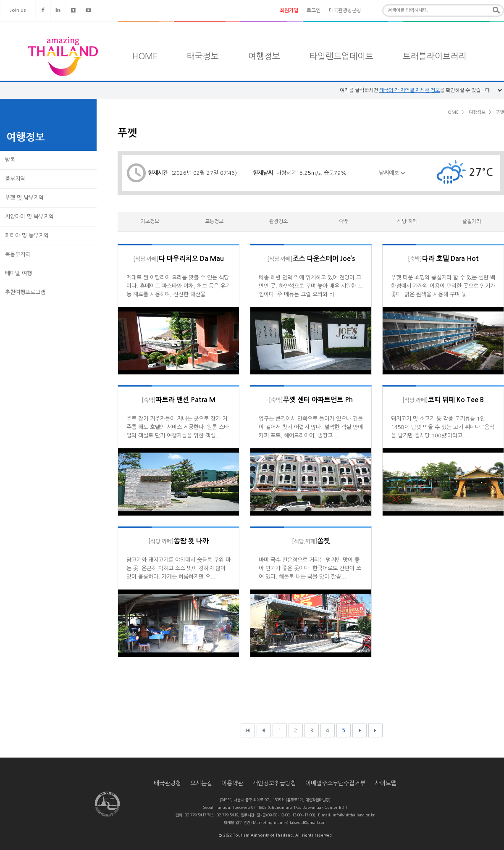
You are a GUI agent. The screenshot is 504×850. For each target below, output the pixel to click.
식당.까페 (407, 221)
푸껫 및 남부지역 (24, 198)
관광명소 (278, 221)
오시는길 (201, 783)
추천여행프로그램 (25, 292)
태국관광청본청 (345, 11)
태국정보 (203, 56)
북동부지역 (18, 254)
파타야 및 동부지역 (27, 236)
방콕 (10, 160)
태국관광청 (167, 783)
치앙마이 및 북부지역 (29, 217)
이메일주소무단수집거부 (335, 783)
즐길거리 (472, 221)
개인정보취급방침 (274, 783)
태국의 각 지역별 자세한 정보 (409, 90)
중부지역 (15, 179)
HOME (145, 56)
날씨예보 (392, 178)
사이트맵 (386, 783)
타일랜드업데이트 (341, 56)
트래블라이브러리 (435, 56)
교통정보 (214, 221)
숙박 (343, 221)
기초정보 (150, 221)
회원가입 (289, 11)
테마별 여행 (18, 273)
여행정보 (264, 56)
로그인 (314, 11)
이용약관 (232, 783)
